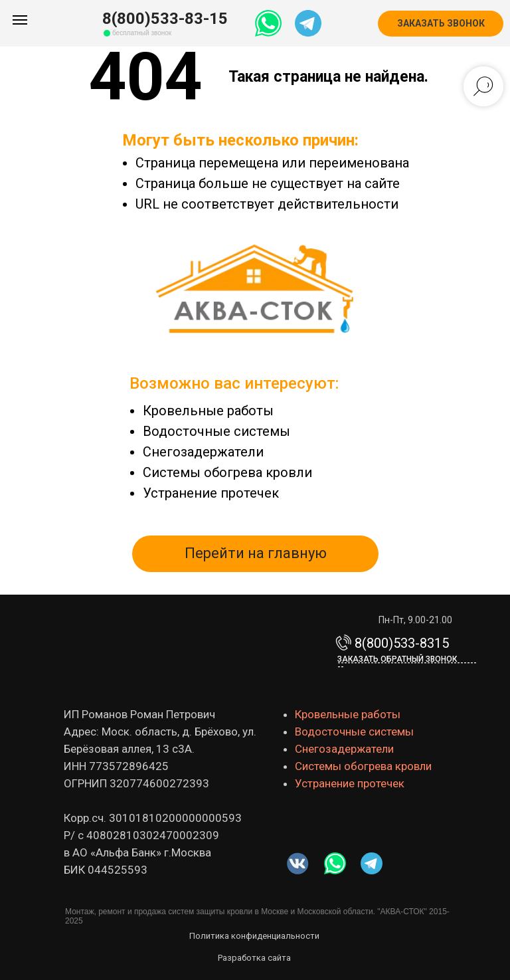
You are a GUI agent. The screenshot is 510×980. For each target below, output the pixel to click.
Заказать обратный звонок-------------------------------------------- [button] (407, 663)
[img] (335, 863)
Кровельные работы (208, 411)
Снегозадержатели (203, 452)
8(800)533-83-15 (165, 19)
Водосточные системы (216, 431)
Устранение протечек (211, 493)
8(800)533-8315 (402, 643)
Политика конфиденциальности (254, 936)
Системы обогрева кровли (227, 472)
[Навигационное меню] (20, 20)
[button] (441, 24)
